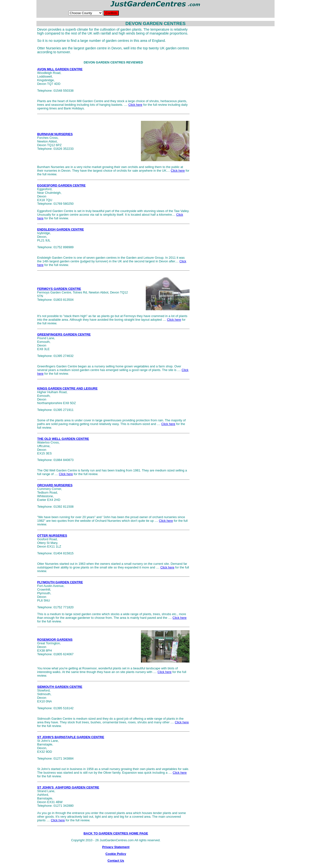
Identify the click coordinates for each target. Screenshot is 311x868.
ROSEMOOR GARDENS (55, 640)
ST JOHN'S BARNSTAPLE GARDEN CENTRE (71, 737)
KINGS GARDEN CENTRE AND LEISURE (67, 388)
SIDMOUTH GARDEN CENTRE (60, 687)
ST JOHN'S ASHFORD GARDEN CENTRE (68, 787)
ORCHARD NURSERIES (55, 485)
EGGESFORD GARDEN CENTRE (61, 185)
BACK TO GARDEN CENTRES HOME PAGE (116, 833)
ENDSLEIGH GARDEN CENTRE (60, 229)
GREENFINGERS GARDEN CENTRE (64, 334)
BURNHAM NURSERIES (55, 134)
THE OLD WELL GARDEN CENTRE (63, 439)
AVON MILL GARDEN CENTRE (60, 69)
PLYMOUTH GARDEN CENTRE (60, 582)
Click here (135, 105)
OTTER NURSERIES (52, 536)
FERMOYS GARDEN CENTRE (59, 289)
